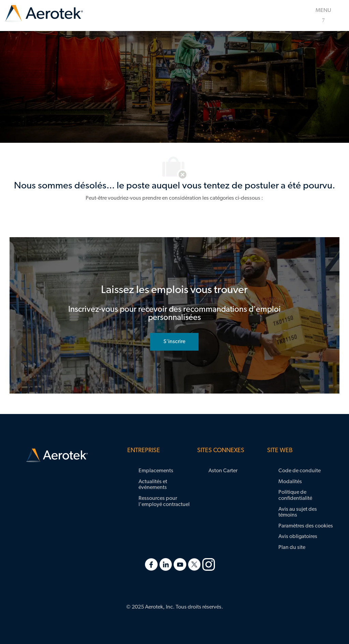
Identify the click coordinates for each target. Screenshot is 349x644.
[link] (44, 14)
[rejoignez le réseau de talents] (174, 342)
